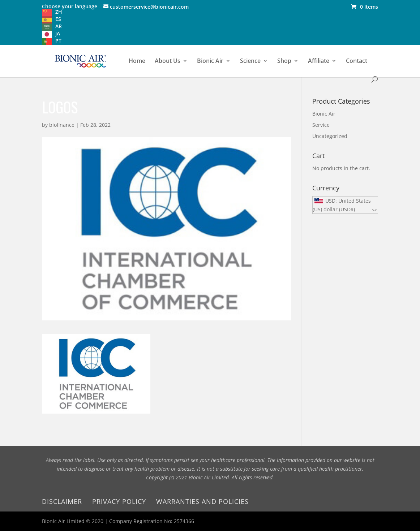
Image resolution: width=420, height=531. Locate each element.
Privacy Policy (119, 501)
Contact (357, 61)
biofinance (62, 125)
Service (321, 125)
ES (58, 19)
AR (59, 26)
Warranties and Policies (202, 501)
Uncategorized (330, 136)
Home (137, 61)
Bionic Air (210, 61)
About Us (168, 61)
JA (58, 33)
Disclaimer (62, 501)
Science (250, 61)
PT (58, 41)
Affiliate (319, 61)
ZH (59, 12)
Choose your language (70, 6)
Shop (284, 61)
